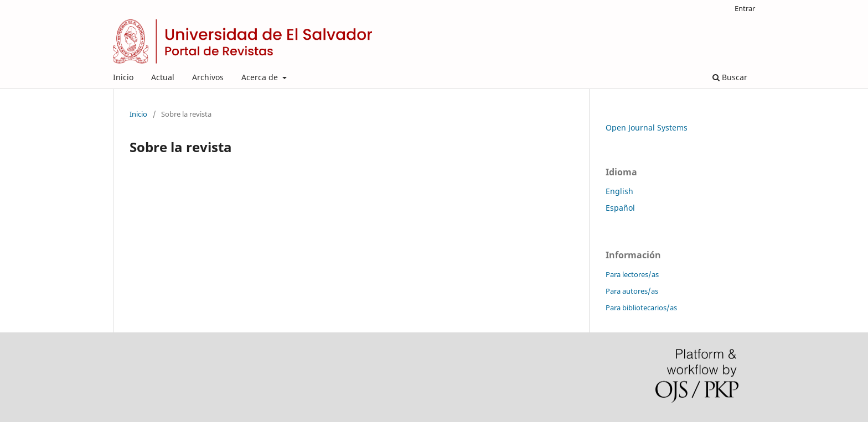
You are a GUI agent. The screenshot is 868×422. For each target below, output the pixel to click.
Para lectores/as (632, 274)
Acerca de (261, 77)
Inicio (123, 77)
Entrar (745, 8)
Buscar (730, 77)
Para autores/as (632, 291)
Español (620, 208)
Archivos (208, 77)
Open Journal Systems (647, 127)
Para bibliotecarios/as (641, 308)
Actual (163, 77)
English (619, 191)
